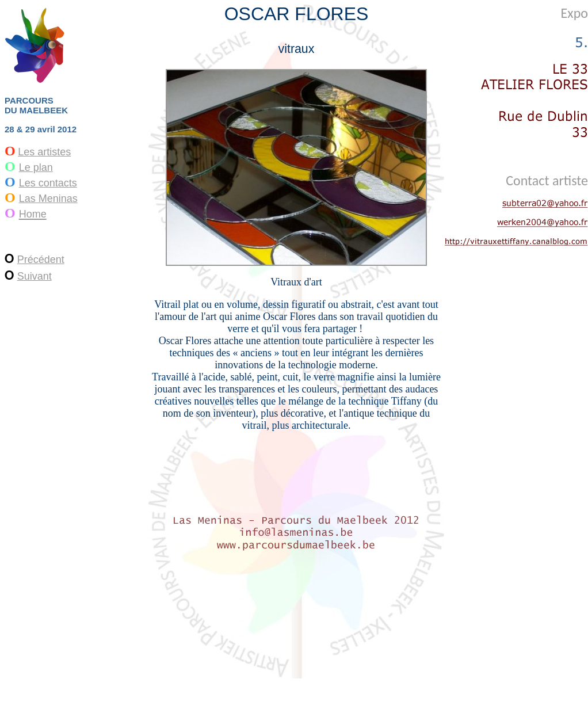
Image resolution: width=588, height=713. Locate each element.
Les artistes (44, 152)
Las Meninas (48, 199)
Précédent (41, 260)
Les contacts (48, 183)
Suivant (35, 276)
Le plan (36, 167)
